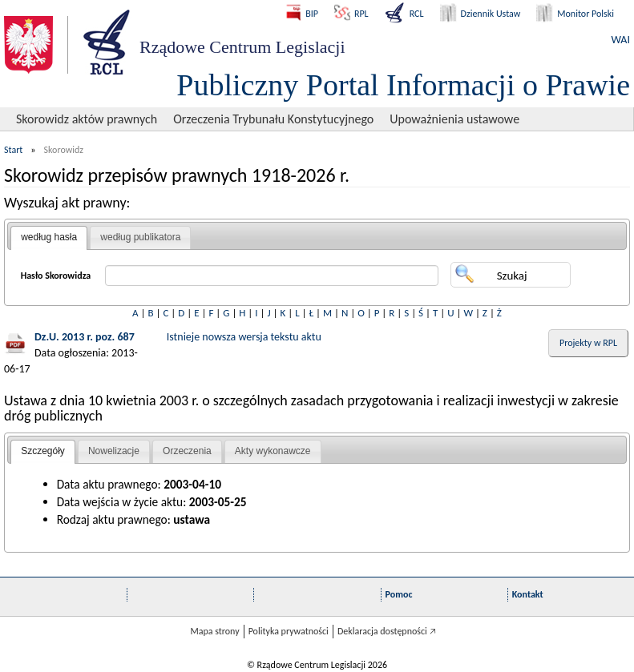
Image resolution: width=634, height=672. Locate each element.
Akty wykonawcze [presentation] (273, 451)
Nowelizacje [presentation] (114, 451)
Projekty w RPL (588, 343)
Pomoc (399, 594)
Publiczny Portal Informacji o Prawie (403, 85)
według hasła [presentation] (49, 237)
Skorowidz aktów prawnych (87, 119)
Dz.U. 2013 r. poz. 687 (85, 337)
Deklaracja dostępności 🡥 (387, 631)
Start (13, 150)
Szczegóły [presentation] (43, 451)
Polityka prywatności (289, 631)
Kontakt (528, 594)
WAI (621, 40)
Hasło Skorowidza (56, 276)
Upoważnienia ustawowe (454, 119)
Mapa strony (214, 631)
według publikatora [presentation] (140, 237)
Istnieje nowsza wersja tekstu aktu (244, 337)
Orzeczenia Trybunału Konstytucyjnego (273, 119)
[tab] (49, 238)
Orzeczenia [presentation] (187, 451)
